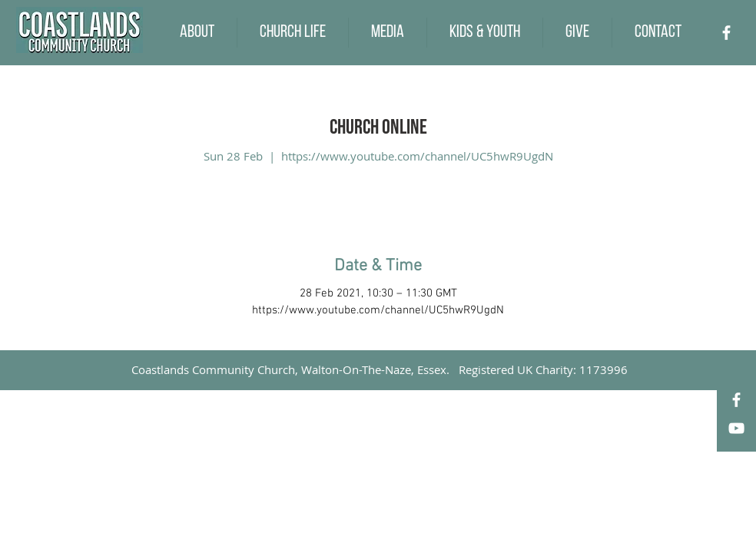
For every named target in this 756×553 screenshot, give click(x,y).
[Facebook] (726, 33)
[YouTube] (736, 428)
